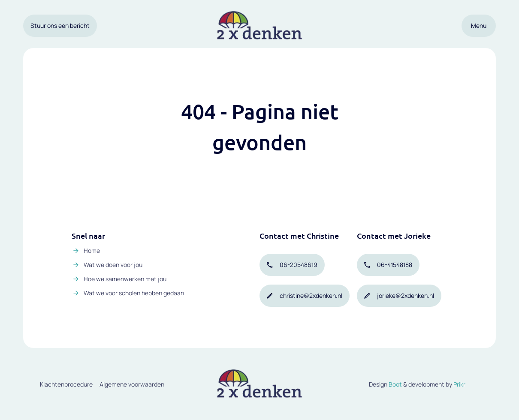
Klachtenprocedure (66, 384)
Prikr (459, 384)
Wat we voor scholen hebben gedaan (134, 293)
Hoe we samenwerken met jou (125, 279)
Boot (395, 384)
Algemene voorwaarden (132, 384)
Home (92, 250)
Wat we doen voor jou (113, 265)
